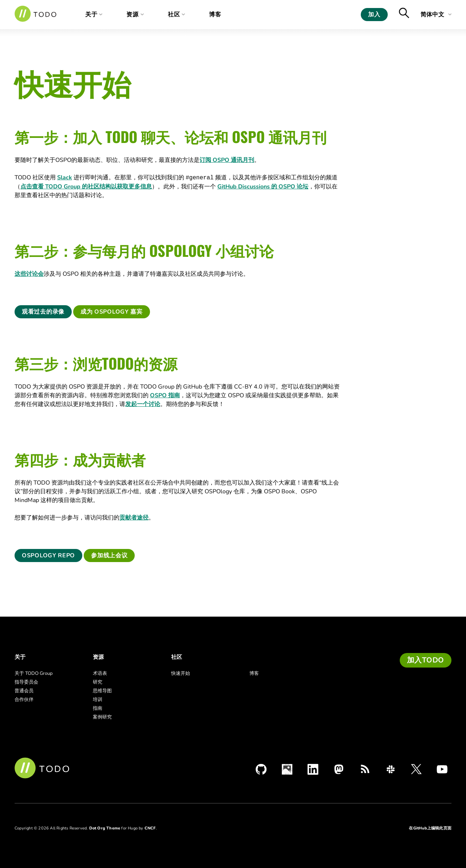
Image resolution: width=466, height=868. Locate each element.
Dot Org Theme (105, 828)
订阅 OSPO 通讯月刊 (227, 160)
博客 (221, 15)
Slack (65, 178)
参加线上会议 (109, 556)
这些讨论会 (29, 274)
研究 (98, 682)
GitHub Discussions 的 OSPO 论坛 (263, 187)
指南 (98, 708)
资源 (135, 15)
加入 (374, 15)
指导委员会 (26, 682)
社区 (178, 15)
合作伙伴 (24, 700)
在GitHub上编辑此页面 (430, 828)
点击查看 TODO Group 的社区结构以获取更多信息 (86, 187)
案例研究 (102, 717)
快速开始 (181, 673)
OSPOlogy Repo (48, 556)
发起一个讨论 (143, 404)
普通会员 (24, 691)
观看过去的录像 (43, 312)
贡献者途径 (134, 518)
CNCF (150, 828)
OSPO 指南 (165, 395)
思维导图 (102, 691)
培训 (98, 700)
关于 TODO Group (34, 673)
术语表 (100, 673)
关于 (91, 15)
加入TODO (426, 660)
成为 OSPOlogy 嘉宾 (112, 312)
